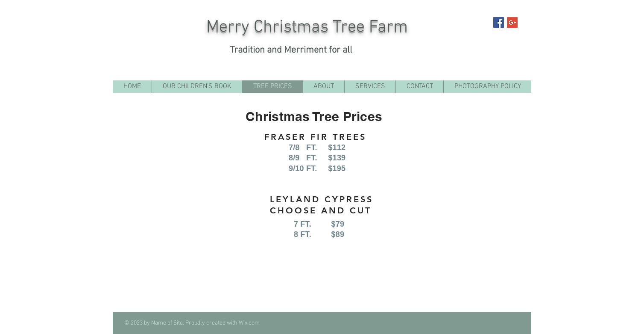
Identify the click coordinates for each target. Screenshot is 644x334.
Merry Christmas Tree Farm (307, 27)
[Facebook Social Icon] (499, 22)
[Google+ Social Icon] (512, 22)
